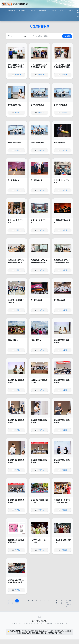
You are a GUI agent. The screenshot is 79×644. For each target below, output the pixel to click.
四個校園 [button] (11, 10)
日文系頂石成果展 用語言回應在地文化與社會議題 (16, 582)
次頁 (57, 602)
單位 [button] (53, 10)
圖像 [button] (62, 10)
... (52, 601)
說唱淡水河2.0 (13, 340)
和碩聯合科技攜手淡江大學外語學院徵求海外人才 (16, 263)
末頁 (61, 602)
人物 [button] (70, 10)
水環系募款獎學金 (14, 105)
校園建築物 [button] (43, 10)
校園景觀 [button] (22, 10)
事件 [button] (32, 10)
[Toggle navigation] (75, 4)
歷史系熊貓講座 (60, 143)
